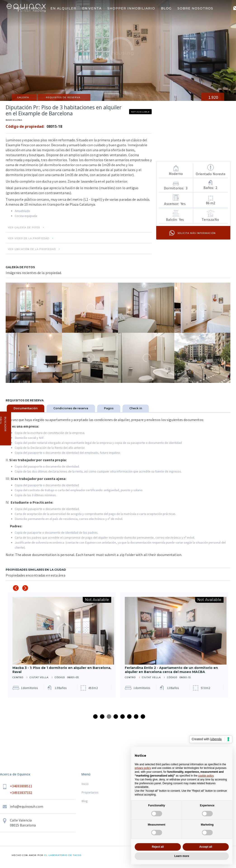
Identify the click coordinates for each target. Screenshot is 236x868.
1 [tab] (95, 717)
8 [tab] (143, 717)
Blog (85, 801)
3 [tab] (109, 717)
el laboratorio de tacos (62, 855)
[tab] (26, 408)
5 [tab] (123, 717)
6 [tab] (129, 717)
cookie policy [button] (206, 776)
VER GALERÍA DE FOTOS (24, 228)
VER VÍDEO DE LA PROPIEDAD (29, 238)
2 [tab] (102, 717)
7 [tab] (136, 717)
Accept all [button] (206, 847)
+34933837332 (21, 793)
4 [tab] (116, 717)
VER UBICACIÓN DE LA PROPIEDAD (32, 249)
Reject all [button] (158, 847)
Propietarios (90, 792)
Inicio (85, 784)
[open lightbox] (34, 308)
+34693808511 (21, 786)
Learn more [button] (182, 856)
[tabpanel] (62, 645)
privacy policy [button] (143, 768)
